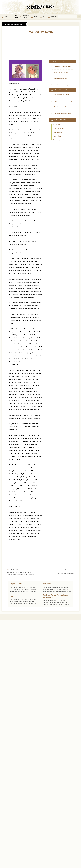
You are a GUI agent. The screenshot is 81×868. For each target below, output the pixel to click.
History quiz (57, 136)
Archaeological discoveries (61, 140)
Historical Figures (71, 24)
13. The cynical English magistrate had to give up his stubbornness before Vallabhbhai (21, 573)
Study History (40, 24)
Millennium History (54, 24)
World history (57, 124)
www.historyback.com (38, 617)
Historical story (58, 132)
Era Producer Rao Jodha (66, 573)
